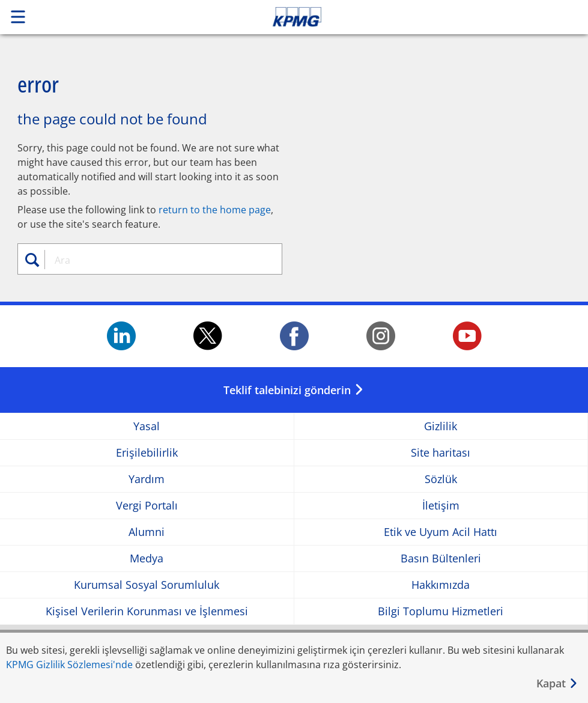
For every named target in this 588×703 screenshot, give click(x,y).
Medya (147, 558)
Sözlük (441, 479)
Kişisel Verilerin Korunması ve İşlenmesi (147, 611)
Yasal (147, 426)
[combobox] (157, 260)
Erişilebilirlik (147, 453)
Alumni (147, 532)
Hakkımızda (441, 585)
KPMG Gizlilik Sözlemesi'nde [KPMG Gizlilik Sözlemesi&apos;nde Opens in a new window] (69, 665)
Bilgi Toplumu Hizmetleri (441, 611)
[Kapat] (557, 683)
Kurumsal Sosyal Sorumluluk (147, 585)
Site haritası (441, 453)
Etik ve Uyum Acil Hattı (441, 532)
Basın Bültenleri (441, 558)
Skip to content (413, 17)
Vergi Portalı (147, 506)
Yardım (147, 479)
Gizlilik (441, 426)
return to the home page (215, 210)
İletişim (441, 506)
